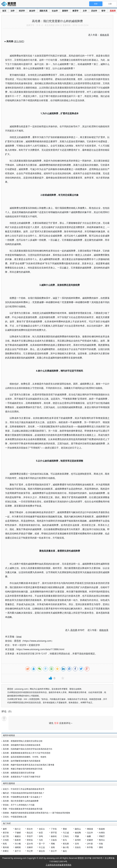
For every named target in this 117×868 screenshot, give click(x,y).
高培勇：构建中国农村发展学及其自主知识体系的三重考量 (29, 765)
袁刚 (53, 847)
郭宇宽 (54, 833)
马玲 (41, 840)
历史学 (94, 11)
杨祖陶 (78, 833)
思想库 (113, 11)
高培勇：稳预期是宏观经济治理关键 (19, 773)
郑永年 (30, 829)
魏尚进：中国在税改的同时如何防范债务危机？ (24, 793)
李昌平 (30, 836)
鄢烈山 (78, 829)
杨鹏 (89, 836)
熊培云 (102, 840)
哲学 (103, 11)
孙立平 (54, 851)
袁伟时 (78, 840)
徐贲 (41, 833)
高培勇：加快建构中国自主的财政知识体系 (22, 745)
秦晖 (5, 829)
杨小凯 (66, 847)
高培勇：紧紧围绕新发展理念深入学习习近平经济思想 (27, 753)
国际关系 (44, 11)
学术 (15, 645)
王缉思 (6, 840)
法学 (13, 11)
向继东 (102, 833)
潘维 (101, 847)
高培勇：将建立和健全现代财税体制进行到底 (23, 769)
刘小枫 (18, 844)
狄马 (65, 840)
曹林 (65, 829)
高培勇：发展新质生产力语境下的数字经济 (22, 777)
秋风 (5, 844)
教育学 (75, 11)
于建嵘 (18, 833)
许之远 (42, 847)
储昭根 (18, 847)
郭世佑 (30, 840)
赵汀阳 (6, 836)
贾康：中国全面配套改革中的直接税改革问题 (23, 809)
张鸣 (41, 836)
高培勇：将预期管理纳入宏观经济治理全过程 (23, 741)
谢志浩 (42, 851)
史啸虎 (90, 840)
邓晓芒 (102, 836)
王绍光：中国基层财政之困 (15, 817)
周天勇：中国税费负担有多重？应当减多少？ (23, 797)
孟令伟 (30, 844)
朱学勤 (90, 847)
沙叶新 (90, 844)
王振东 (54, 840)
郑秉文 (6, 851)
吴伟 (77, 844)
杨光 (65, 851)
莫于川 (18, 851)
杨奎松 (54, 836)
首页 (4, 11)
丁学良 (54, 829)
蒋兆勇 (66, 844)
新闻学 (65, 11)
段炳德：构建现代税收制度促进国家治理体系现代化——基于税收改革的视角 (36, 813)
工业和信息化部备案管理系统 (58, 865)
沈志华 (90, 833)
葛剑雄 (6, 847)
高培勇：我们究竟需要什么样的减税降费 (21, 801)
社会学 (55, 11)
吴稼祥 (30, 847)
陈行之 (18, 829)
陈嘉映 (102, 829)
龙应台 (42, 829)
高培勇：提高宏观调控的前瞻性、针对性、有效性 (25, 757)
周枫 (53, 844)
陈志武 (30, 833)
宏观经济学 (34, 645)
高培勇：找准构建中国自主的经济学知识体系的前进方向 (28, 749)
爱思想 (10, 4)
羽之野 (30, 851)
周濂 (77, 836)
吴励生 (78, 847)
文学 (85, 11)
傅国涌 (90, 829)
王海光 (66, 836)
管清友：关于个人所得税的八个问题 (19, 805)
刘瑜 (101, 844)
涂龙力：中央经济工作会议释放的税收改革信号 (24, 789)
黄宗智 (6, 833)
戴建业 (18, 836)
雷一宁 (42, 844)
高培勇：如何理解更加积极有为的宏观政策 (22, 761)
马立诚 (66, 833)
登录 (56, 723)
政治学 (32, 11)
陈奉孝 (18, 840)
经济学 (22, 11)
